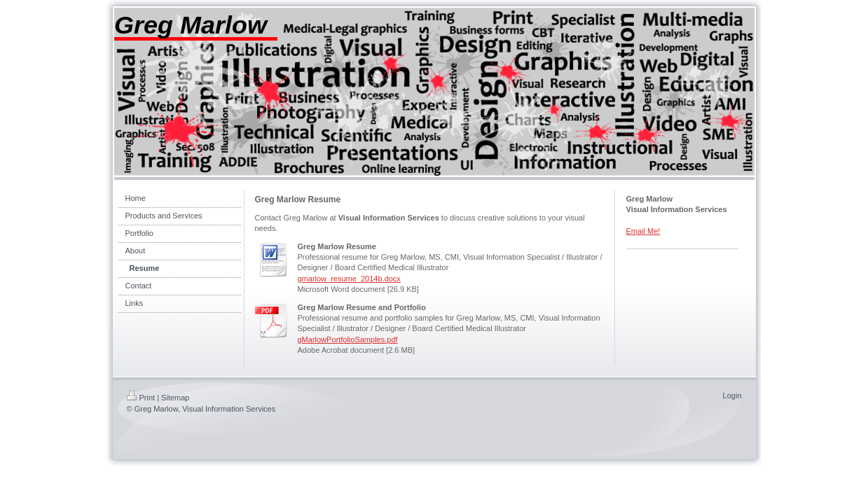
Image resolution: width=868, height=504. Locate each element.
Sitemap (175, 398)
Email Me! (643, 231)
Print (141, 398)
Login (732, 395)
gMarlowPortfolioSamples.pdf (348, 339)
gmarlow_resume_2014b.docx (349, 279)
